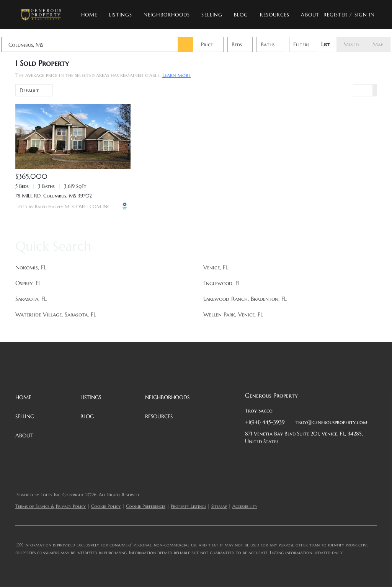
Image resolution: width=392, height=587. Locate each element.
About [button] (310, 15)
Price (221, 44)
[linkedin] (266, 458)
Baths (281, 44)
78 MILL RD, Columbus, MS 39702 (54, 196)
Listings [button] (120, 15)
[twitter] (281, 458)
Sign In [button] (365, 15)
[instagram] (312, 458)
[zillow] (297, 458)
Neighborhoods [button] (167, 15)
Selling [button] (212, 15)
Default (29, 90)
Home (89, 15)
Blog (241, 15)
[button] (41, 15)
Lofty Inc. (51, 495)
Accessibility (245, 506)
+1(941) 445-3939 (265, 422)
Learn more (176, 75)
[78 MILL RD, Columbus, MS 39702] (73, 136)
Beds (251, 44)
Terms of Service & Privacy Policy (51, 506)
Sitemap (219, 506)
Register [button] (336, 15)
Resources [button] (275, 15)
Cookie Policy (106, 506)
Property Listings (188, 506)
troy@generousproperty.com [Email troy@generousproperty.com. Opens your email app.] (332, 422)
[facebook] (251, 458)
